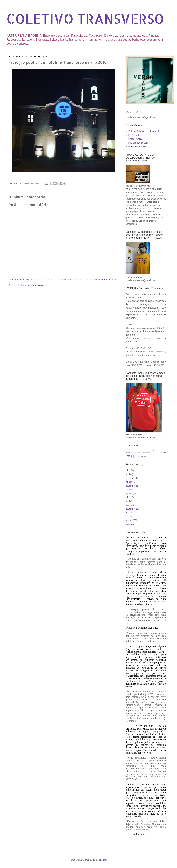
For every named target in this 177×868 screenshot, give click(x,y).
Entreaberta (134, 135)
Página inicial (64, 280)
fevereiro (130, 478)
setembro (130, 490)
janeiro (129, 482)
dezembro (130, 509)
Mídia (164, 452)
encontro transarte (142, 452)
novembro (130, 486)
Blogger (103, 860)
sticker (144, 456)
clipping (129, 452)
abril (128, 474)
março (129, 505)
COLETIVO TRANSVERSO (85, 19)
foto (156, 452)
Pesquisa (133, 456)
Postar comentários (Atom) (31, 285)
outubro (129, 513)
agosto (129, 493)
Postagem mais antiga (106, 280)
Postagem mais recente (21, 280)
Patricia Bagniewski (138, 143)
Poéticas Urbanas (137, 146)
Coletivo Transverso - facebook (144, 131)
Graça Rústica (136, 139)
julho (128, 470)
